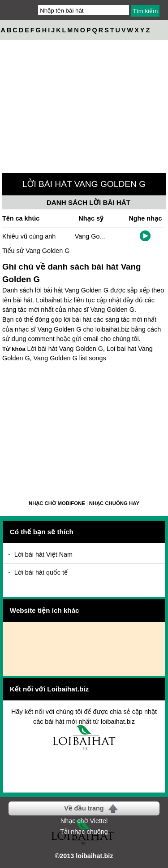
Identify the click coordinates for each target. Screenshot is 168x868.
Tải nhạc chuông (84, 832)
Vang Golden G (97, 236)
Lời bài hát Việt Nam (43, 554)
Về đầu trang (84, 808)
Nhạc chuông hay (114, 503)
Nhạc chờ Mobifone (57, 503)
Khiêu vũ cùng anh (29, 236)
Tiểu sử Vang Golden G (36, 251)
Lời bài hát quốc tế (41, 572)
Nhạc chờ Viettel (84, 821)
